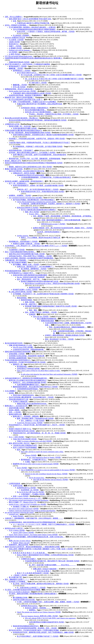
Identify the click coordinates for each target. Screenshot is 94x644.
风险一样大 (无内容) (32, 212)
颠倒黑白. (33, 610)
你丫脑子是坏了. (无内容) (38, 83)
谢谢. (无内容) (30, 302)
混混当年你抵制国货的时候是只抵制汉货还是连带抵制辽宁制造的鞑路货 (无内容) (34, 163)
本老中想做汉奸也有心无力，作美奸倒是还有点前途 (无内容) (43, 192)
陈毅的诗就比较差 (48, 321)
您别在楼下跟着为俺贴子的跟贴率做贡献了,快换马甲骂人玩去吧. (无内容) (51, 306)
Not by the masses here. (37, 478)
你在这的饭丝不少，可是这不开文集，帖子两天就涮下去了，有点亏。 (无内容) (37, 425)
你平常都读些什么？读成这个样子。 (22, 273)
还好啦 (11, 393)
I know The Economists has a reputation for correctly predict (37, 202)
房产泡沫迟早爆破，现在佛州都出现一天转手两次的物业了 (34, 200)
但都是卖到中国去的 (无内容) (19, 62)
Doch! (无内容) (22, 468)
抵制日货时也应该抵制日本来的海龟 (18, 352)
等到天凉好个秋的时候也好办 (24, 395)
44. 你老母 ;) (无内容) (16, 40)
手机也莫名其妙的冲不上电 (19, 399)
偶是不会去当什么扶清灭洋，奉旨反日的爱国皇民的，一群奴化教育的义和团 (32, 547)
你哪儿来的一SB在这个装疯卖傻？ (45, 569)
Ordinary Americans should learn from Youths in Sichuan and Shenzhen (32, 511)
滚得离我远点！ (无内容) (22, 71)
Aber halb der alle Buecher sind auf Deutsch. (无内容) (51, 480)
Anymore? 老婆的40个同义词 (15, 38)
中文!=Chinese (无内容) (17, 530)
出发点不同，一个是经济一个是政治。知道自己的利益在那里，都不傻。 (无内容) (46, 32)
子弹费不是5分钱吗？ (29, 559)
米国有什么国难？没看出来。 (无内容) (26, 244)
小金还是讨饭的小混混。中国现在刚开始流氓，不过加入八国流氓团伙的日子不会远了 (40, 143)
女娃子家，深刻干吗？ (29, 304)
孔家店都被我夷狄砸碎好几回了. (29, 385)
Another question (23, 236)
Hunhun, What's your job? (22, 543)
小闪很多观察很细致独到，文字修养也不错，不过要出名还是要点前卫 (46, 177)
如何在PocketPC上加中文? (14, 528)
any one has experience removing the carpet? (20, 512)
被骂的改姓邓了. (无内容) (18, 66)
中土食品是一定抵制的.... (22, 35)
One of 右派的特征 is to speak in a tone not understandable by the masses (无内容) (48, 470)
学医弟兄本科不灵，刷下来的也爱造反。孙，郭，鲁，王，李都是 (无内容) (39, 433)
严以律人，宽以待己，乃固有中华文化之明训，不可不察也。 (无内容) (54, 114)
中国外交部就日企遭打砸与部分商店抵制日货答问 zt (24, 130)
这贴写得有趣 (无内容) (17, 408)
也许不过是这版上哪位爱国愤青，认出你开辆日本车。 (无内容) (31, 397)
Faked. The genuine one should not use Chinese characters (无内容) (39, 612)
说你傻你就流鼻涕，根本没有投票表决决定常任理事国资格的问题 (32, 522)
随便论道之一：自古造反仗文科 (16, 406)
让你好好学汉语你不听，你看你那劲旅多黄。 (29, 349)
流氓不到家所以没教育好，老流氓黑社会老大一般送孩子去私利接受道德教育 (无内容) (43, 135)
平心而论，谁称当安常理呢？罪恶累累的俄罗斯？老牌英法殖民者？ (33, 594)
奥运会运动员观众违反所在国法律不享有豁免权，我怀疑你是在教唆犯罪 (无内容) (38, 120)
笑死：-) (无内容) (15, 412)
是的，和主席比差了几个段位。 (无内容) (59, 339)
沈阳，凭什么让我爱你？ (14, 17)
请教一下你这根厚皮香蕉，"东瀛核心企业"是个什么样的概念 (35, 102)
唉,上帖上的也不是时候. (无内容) (20, 292)
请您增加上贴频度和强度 (18, 358)
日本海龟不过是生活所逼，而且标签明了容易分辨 (27, 356)
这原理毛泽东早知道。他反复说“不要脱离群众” (26, 95)
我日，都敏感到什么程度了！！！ (17, 579)
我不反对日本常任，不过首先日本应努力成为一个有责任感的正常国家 (34, 630)
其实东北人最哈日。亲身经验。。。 (38, 608)
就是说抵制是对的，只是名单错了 (21, 150)
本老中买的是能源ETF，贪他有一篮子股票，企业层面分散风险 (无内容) (38, 186)
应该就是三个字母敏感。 (18, 582)
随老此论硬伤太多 (15, 414)
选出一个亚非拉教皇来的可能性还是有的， (20, 252)
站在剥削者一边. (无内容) (30, 490)
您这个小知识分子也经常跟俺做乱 (25, 448)
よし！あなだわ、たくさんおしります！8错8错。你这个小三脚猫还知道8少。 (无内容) (44, 524)
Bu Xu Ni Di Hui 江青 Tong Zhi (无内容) (31, 492)
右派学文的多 (18, 486)
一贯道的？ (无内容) (20, 575)
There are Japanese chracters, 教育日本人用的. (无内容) (40, 616)
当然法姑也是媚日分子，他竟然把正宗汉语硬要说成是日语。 (27, 378)
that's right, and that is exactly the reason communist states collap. (42, 452)
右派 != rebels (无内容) (21, 496)
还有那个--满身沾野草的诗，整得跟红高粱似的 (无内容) (65, 335)
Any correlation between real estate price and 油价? (26, 198)
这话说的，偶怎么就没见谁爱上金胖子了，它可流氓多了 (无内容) (32, 153)
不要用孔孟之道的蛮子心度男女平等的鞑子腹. (33, 23)
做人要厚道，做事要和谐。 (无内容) (34, 269)
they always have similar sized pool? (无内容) (24, 509)
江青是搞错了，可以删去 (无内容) (33, 494)
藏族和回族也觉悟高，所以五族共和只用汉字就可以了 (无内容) (35, 387)
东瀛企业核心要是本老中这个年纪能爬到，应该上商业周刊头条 (40, 104)
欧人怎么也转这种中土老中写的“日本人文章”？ (26, 100)
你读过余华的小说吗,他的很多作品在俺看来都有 (30, 275)
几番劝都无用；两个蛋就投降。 (16, 260)
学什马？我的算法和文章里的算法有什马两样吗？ (39, 210)
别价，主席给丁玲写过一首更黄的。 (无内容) (41, 312)
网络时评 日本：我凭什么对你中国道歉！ (20, 97)
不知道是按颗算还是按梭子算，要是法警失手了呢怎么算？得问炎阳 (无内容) (52, 561)
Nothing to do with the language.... (20, 50)
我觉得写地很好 (27, 300)
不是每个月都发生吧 (20, 402)
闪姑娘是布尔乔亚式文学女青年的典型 (31, 175)
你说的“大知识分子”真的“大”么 (20, 429)
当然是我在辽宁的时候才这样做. (29, 369)
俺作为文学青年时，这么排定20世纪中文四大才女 (27, 171)
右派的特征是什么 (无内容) (26, 488)
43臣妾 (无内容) (14, 42)
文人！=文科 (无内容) (16, 437)
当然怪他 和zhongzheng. (29, 606)
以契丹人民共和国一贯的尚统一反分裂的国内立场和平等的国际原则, (29, 258)
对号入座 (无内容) (19, 87)
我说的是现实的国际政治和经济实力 (26, 626)
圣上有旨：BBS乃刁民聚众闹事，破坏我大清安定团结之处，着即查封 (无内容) (41, 584)
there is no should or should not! (19, 592)
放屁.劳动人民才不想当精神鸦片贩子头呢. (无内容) (27, 254)
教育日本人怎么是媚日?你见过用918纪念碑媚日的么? (28, 380)
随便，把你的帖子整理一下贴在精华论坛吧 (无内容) (35, 418)
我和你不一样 (18, 364)
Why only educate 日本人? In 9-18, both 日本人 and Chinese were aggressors (50, 618)
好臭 (15, 21)
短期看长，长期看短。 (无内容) (20, 195)
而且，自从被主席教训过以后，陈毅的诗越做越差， (68, 327)
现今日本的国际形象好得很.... (36, 110)
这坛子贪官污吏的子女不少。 (28, 73)
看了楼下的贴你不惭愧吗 (18, 262)
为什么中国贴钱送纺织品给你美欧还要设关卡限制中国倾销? (34, 29)
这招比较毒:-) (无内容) (17, 354)
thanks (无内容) (18, 516)
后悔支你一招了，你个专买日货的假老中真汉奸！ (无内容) (38, 189)
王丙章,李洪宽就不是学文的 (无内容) (22, 431)
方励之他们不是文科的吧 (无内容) (25, 439)
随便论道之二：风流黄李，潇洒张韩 (26, 416)
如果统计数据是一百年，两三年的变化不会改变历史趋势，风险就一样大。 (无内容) (63, 228)
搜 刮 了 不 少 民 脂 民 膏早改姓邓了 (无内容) (33, 573)
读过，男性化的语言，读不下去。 (29, 279)
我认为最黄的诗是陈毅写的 (47, 319)
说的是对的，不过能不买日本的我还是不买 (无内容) (27, 362)
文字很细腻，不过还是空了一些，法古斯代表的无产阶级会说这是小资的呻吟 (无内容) (43, 294)
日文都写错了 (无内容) (17, 250)
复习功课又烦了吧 (15, 577)
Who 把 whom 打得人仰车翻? (23, 347)
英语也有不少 (14, 44)
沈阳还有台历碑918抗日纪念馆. (24, 600)
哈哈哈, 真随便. (14, 410)
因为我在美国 (22, 366)
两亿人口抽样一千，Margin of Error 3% (23, 502)
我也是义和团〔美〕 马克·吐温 (20, 126)
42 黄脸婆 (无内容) (15, 48)
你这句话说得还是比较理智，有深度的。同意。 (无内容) (37, 628)
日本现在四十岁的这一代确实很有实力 (35, 108)
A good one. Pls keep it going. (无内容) (30, 423)
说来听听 (32, 314)
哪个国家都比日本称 (20, 598)
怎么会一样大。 (35, 214)
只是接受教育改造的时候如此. (28, 389)
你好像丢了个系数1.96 (21, 506)
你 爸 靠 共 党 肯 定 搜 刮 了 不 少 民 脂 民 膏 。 (30, 553)
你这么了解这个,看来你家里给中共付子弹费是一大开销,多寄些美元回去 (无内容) (45, 555)
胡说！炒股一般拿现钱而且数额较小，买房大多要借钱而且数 (59, 220)
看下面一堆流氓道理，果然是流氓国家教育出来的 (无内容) (30, 133)
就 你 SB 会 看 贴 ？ (44, 571)
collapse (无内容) (31, 455)
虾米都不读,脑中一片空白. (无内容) (25, 290)
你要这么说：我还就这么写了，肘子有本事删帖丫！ (36, 267)
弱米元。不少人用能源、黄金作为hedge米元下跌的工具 (41, 238)
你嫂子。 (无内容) (15, 46)
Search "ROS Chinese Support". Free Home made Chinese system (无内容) (33, 535)
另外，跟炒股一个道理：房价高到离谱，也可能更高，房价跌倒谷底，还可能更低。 (63, 216)
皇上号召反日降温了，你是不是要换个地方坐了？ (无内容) (38, 636)
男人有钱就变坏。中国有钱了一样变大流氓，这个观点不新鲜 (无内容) (38, 146)
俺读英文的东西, (35, 287)
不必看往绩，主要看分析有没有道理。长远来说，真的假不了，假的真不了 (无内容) (51, 204)
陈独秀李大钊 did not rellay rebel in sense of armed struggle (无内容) (36, 464)
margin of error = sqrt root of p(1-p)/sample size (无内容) (27, 504)
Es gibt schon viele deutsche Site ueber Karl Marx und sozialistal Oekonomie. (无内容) (49, 374)
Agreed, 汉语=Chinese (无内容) (23, 533)
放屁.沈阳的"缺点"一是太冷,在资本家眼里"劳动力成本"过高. (30, 19)
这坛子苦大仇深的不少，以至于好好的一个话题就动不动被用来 (28, 64)
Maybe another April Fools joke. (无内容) (22, 91)
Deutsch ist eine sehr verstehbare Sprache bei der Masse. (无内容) (46, 474)
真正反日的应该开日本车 (14, 343)
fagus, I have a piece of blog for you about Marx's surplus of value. (39, 371)
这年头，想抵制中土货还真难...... (17, 25)
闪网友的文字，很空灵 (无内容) (24, 173)
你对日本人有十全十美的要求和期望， (39, 112)
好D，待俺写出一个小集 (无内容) (33, 421)
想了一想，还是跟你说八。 (19, 183)
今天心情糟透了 (11, 391)
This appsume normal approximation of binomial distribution (29, 500)
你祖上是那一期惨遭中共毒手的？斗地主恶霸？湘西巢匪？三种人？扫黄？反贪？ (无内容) (41, 549)
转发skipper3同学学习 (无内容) (28, 208)
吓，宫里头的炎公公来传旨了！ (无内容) (31, 588)
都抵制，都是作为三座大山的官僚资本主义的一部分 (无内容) (31, 167)
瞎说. (19, 450)
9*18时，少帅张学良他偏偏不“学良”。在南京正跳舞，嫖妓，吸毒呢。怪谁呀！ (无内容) (48, 602)
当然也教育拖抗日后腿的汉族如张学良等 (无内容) (47, 622)
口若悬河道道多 (15, 484)
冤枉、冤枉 (33, 310)
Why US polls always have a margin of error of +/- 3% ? (23, 498)
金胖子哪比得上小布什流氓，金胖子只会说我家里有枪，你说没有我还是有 (40, 155)
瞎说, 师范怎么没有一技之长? (19, 443)
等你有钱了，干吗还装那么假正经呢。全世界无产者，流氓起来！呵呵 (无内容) (37, 139)
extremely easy (14, 514)
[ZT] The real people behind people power (19, 56)
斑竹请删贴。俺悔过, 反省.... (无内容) (26, 264)
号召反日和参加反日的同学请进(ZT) (18, 360)
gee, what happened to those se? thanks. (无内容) (45, 457)
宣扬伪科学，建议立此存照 (19, 545)
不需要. (28, 462)
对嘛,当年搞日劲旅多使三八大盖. (21, 345)
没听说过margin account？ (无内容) (53, 224)
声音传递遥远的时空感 (13, 271)
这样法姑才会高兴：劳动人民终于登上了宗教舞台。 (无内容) (31, 256)
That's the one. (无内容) (41, 317)
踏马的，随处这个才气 (13, 161)
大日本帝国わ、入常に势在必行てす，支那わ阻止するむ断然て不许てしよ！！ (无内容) (36, 246)
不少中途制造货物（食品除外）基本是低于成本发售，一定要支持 (32, 27)
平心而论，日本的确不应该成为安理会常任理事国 (23, 590)
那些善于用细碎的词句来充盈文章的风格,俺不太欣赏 (40, 281)
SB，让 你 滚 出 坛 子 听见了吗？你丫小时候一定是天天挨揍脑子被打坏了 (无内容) (54, 79)
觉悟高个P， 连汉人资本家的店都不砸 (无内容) (30, 382)
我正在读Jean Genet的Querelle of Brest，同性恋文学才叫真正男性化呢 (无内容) (52, 284)
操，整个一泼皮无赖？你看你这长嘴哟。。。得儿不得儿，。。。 (52, 565)
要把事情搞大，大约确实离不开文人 (34, 460)
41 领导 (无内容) (15, 54)
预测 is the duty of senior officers (20, 541)
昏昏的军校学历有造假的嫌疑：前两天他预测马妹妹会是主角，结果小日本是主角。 (35, 537)
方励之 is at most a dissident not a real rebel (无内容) (34, 441)
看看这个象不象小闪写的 (14, 169)
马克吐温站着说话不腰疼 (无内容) (25, 128)
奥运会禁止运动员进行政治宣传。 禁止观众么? (22, 118)
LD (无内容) (13, 52)
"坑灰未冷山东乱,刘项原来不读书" (25, 445)
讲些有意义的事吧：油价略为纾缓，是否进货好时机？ (24, 181)
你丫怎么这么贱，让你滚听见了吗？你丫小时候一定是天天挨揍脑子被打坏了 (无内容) (51, 75)
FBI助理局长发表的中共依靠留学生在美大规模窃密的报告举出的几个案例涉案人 (34, 58)
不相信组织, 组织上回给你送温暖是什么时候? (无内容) (32, 93)
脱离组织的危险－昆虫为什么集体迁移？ (20, 89)
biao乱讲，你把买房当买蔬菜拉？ (49, 232)
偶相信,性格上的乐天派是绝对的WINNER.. (32, 404)
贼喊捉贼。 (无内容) (16, 68)
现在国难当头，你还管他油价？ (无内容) (23, 241)
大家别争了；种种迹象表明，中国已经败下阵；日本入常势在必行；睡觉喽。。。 (34, 518)
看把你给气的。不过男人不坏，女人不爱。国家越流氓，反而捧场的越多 (35, 159)
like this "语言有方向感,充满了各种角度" (31, 277)
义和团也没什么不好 (12, 124)
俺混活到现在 (22, 298)
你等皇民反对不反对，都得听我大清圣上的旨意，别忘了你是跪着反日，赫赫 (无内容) (43, 632)
